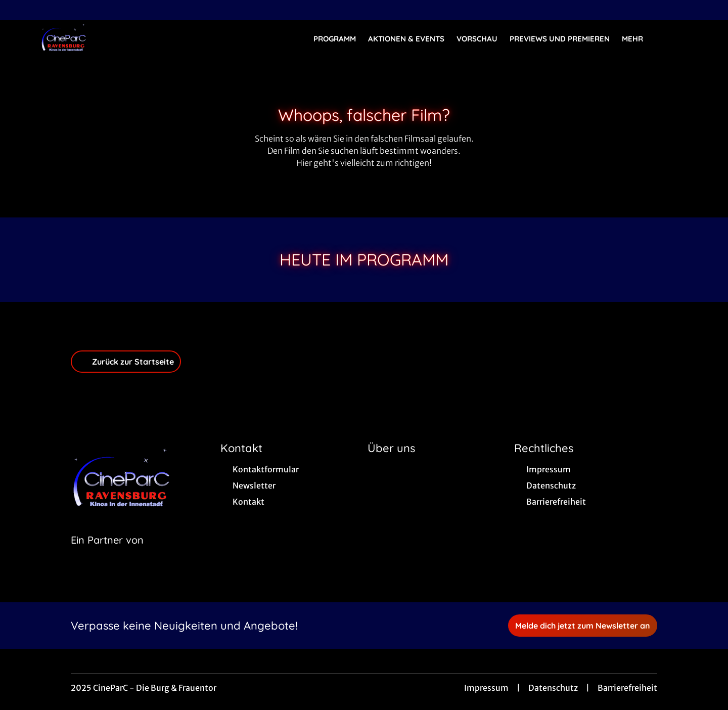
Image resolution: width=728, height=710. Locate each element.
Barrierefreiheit (627, 688)
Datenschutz (553, 688)
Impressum (486, 688)
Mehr (639, 39)
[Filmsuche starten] (677, 38)
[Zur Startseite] (111, 38)
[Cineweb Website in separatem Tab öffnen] (107, 553)
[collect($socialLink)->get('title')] (18, 10)
